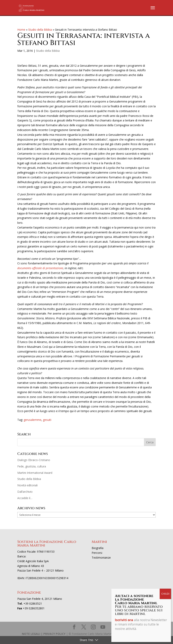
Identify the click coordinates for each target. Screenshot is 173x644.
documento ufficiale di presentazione (40, 268)
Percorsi (97, 553)
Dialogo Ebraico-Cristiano (34, 460)
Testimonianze (101, 558)
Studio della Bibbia (40, 30)
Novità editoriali (27, 485)
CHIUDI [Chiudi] (165, 594)
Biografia (98, 548)
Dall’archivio (25, 492)
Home (21, 30)
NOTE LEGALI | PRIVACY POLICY (44, 634)
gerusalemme (33, 420)
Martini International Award (35, 473)
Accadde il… (25, 498)
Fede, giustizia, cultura (32, 466)
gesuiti (47, 420)
